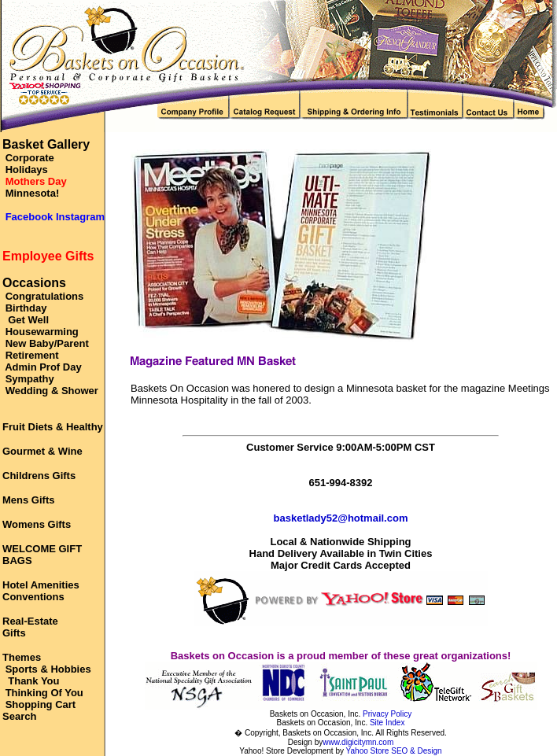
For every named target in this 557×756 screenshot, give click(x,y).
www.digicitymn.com (358, 742)
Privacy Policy (387, 714)
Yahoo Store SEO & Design (394, 751)
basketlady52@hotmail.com (341, 518)
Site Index (387, 723)
